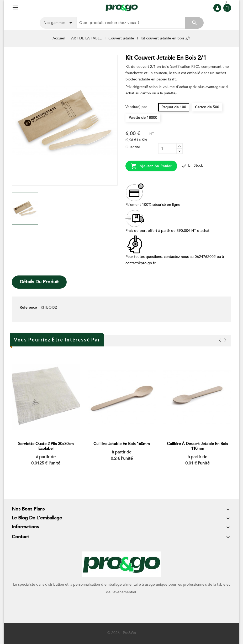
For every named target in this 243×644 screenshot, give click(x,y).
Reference (28, 307)
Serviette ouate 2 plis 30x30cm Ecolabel (46, 446)
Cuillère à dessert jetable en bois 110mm (197, 446)
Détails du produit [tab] (39, 282)
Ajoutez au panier (151, 166)
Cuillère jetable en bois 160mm (122, 444)
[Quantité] (167, 149)
